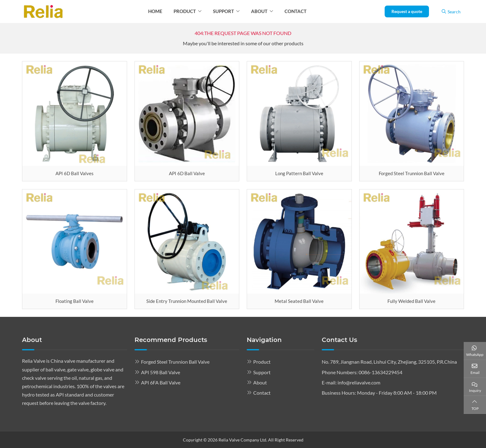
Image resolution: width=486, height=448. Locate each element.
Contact (296, 11)
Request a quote (407, 11)
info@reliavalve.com (359, 382)
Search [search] (451, 12)
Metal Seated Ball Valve (299, 301)
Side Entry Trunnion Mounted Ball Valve (187, 301)
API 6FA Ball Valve (161, 382)
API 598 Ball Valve (161, 372)
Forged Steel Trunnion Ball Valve (412, 173)
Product (185, 11)
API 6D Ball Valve (187, 173)
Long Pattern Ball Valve (299, 173)
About (259, 11)
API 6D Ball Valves (75, 173)
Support (223, 11)
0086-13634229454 (380, 372)
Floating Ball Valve (75, 301)
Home (155, 11)
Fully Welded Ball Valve (411, 301)
